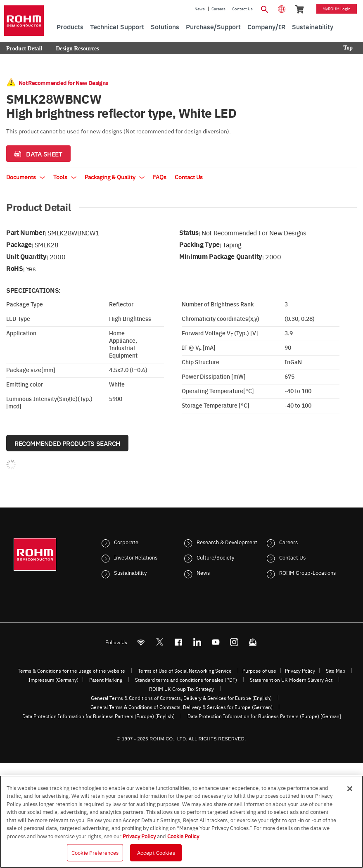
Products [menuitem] (70, 26)
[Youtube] (215, 642)
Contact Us (242, 9)
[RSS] (141, 642)
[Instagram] (234, 642)
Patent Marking (106, 680)
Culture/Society (215, 557)
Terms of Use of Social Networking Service (185, 671)
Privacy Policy (300, 671)
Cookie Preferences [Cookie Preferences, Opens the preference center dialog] (95, 852)
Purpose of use (259, 671)
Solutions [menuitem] (165, 26)
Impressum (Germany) (53, 680)
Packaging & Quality (115, 177)
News (200, 9)
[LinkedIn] (197, 642)
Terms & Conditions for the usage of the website (71, 671)
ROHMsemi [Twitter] (159, 642)
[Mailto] (253, 642)
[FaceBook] (178, 642)
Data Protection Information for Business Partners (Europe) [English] (98, 716)
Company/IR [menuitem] (266, 26)
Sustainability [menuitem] (313, 26)
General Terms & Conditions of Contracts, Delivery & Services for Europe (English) (181, 698)
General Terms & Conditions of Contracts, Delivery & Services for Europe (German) (181, 707)
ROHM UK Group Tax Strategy (181, 689)
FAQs (160, 177)
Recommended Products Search (67, 443)
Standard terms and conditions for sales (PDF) (186, 680)
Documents (26, 177)
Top (348, 48)
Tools (65, 177)
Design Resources (77, 49)
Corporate (126, 542)
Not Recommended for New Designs (254, 232)
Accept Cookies (156, 852)
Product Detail (24, 49)
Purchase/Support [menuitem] (213, 26)
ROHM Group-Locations (307, 572)
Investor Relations (136, 557)
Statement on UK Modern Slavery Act (291, 680)
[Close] (350, 789)
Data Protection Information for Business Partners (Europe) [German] (264, 716)
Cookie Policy (183, 836)
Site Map (336, 671)
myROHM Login (337, 9)
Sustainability (130, 572)
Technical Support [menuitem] (117, 26)
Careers (218, 9)
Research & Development (227, 542)
